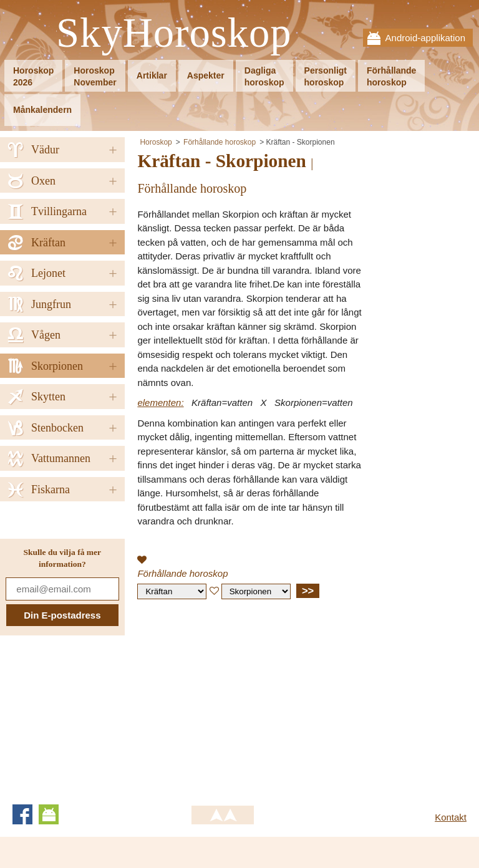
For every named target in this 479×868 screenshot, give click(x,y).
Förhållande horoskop (220, 142)
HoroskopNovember (95, 76)
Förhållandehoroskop (391, 76)
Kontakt (451, 817)
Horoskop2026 (33, 76)
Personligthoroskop (326, 76)
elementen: (160, 403)
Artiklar (152, 75)
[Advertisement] (242, 699)
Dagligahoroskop (264, 76)
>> (308, 591)
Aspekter (206, 75)
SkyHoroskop (174, 33)
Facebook (22, 814)
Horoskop (156, 142)
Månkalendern (42, 110)
